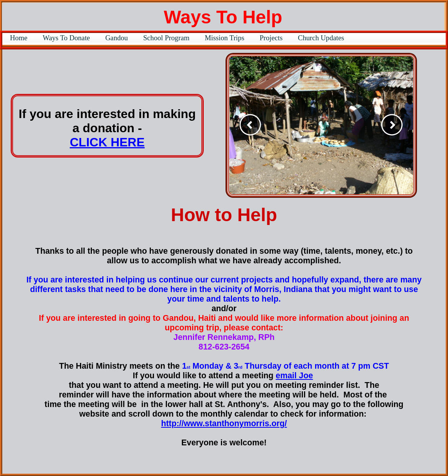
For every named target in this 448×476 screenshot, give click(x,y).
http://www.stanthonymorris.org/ (224, 423)
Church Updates (321, 38)
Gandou (117, 38)
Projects (271, 38)
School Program (166, 38)
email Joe (294, 376)
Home (19, 38)
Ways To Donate (66, 38)
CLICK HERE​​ (107, 142)
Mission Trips (225, 38)
